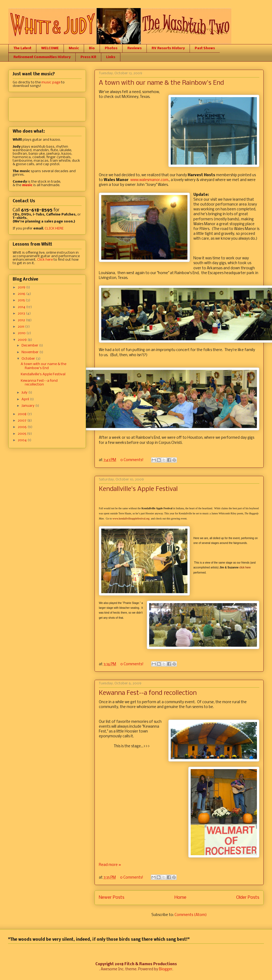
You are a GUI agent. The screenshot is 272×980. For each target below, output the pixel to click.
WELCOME (50, 48)
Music (74, 48)
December (30, 346)
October (29, 359)
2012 (22, 320)
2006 (23, 427)
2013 (22, 314)
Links (111, 57)
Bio (92, 48)
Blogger (166, 969)
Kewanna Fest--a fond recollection (148, 693)
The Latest (22, 48)
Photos (111, 48)
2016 (22, 294)
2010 (22, 333)
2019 (22, 287)
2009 (23, 340)
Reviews (135, 48)
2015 (22, 300)
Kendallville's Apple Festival (138, 489)
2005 (22, 434)
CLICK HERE (54, 229)
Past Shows (205, 48)
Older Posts (248, 898)
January (28, 406)
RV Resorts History (168, 48)
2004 (23, 440)
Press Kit (88, 57)
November (30, 352)
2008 (22, 414)
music (27, 185)
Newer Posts (112, 898)
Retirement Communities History (42, 57)
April (26, 399)
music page (51, 82)
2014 (22, 307)
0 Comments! (132, 460)
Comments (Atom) (191, 915)
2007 (22, 421)
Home (180, 898)
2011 (21, 327)
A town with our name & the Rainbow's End (161, 83)
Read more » (110, 865)
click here (245, 567)
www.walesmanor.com (149, 180)
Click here (45, 260)
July (25, 393)
